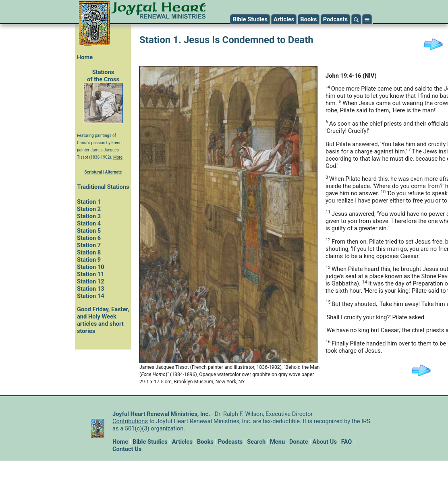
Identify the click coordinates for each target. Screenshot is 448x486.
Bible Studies (250, 19)
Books (308, 19)
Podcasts (335, 19)
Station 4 (89, 223)
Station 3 (89, 216)
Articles (284, 19)
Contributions (130, 421)
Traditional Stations (103, 187)
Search (256, 442)
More (118, 157)
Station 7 (89, 245)
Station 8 (89, 252)
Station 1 (89, 202)
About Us (325, 442)
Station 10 (91, 267)
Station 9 (89, 260)
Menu (277, 442)
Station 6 (89, 238)
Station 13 (91, 289)
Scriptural (93, 172)
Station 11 (91, 274)
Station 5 (89, 231)
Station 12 (91, 281)
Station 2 (89, 209)
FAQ (347, 442)
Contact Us (127, 449)
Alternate (114, 172)
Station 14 (91, 296)
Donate (299, 442)
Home (85, 57)
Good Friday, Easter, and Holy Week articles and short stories (103, 320)
